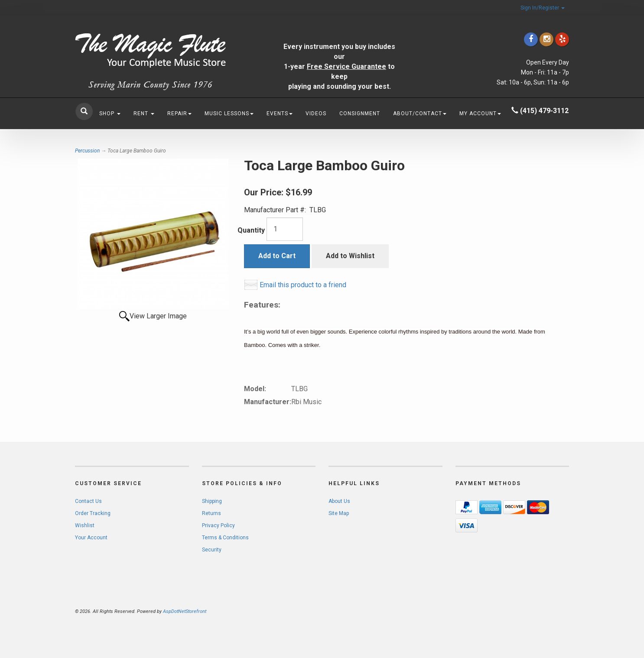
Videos (316, 113)
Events (280, 113)
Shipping (212, 501)
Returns (211, 513)
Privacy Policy (218, 525)
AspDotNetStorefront (185, 611)
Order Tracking (93, 513)
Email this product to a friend (303, 285)
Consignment (360, 113)
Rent (144, 113)
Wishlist (85, 525)
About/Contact (420, 113)
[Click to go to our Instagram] (546, 39)
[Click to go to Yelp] (562, 39)
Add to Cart (277, 256)
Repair (179, 113)
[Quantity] (285, 229)
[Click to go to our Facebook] (531, 39)
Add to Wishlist (350, 256)
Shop (110, 113)
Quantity (251, 230)
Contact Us (88, 501)
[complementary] (581, 610)
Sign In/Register (543, 8)
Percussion (87, 151)
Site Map (339, 513)
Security (212, 550)
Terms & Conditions (225, 538)
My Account (480, 113)
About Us (339, 501)
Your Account (91, 538)
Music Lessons (229, 113)
